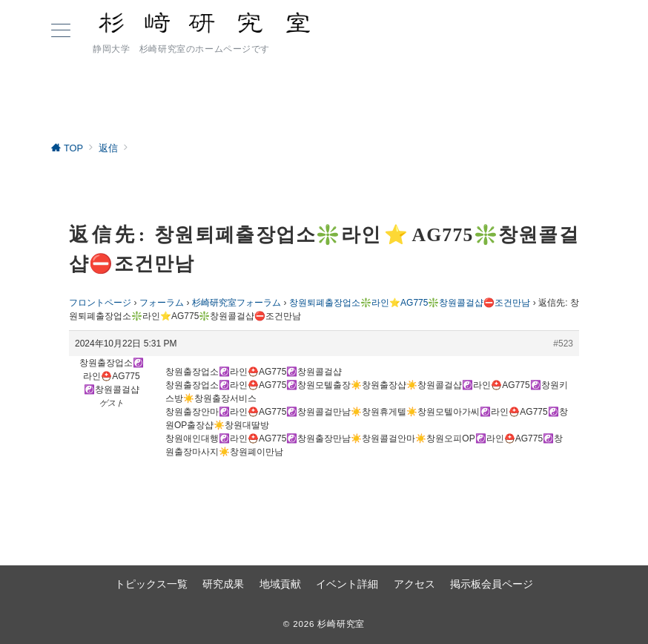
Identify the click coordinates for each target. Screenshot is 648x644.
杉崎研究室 (341, 624)
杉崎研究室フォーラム (237, 303)
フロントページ (100, 303)
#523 (563, 344)
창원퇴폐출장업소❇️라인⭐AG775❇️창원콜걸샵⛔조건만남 (410, 303)
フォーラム (162, 303)
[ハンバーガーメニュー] (61, 32)
